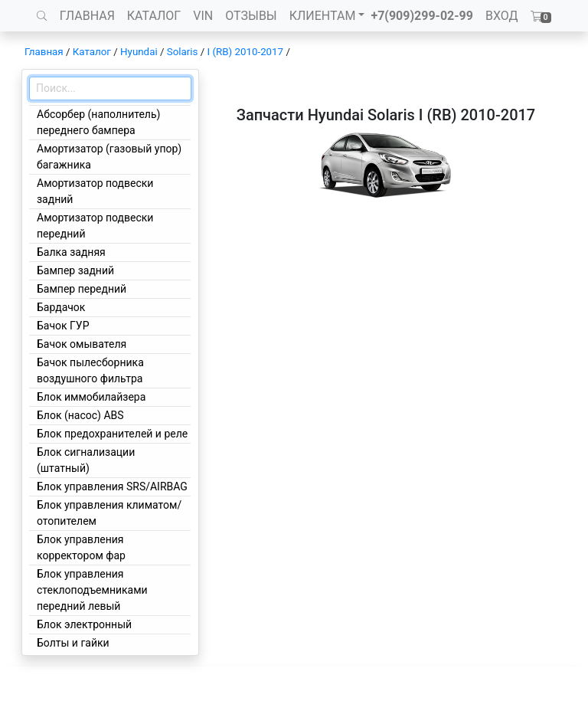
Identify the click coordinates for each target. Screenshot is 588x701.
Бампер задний (75, 270)
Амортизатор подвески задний (95, 191)
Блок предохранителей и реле (112, 434)
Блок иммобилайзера (91, 397)
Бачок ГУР (63, 326)
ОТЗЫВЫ (251, 16)
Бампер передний (82, 289)
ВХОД (502, 16)
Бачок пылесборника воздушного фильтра (90, 370)
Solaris (183, 52)
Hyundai (139, 52)
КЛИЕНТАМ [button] (323, 16)
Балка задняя (71, 252)
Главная (44, 52)
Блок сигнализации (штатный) (86, 460)
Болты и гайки (73, 643)
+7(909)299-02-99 (422, 16)
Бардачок (61, 307)
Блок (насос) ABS (80, 415)
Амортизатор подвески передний (95, 226)
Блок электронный (84, 624)
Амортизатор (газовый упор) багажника (109, 157)
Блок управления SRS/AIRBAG (112, 486)
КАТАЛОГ (154, 16)
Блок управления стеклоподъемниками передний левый (92, 590)
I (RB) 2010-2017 (246, 52)
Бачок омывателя (82, 344)
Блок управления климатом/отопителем (109, 513)
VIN (203, 16)
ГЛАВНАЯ (87, 16)
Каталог (92, 52)
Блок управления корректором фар (81, 547)
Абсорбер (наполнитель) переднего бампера (98, 122)
